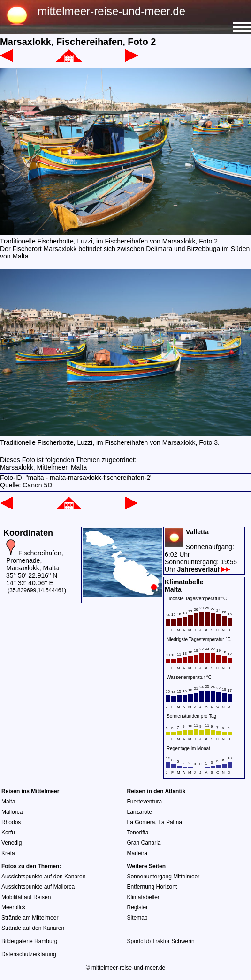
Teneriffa (138, 833)
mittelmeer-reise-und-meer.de (111, 11)
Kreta (8, 853)
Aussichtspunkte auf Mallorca (38, 887)
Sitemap (137, 918)
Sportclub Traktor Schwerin (161, 941)
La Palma (170, 822)
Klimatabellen (144, 897)
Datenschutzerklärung (29, 954)
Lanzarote (140, 812)
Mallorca (12, 812)
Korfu (8, 833)
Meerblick (13, 907)
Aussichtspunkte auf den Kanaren (43, 877)
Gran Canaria (144, 843)
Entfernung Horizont (152, 887)
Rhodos (11, 822)
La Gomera (141, 822)
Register (138, 907)
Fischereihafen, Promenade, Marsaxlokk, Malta (35, 560)
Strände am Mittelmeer (30, 918)
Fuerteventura (145, 802)
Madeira (137, 853)
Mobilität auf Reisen (26, 897)
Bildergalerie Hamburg (29, 941)
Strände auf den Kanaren (33, 928)
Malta (8, 802)
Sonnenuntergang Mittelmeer (164, 877)
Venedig (11, 843)
